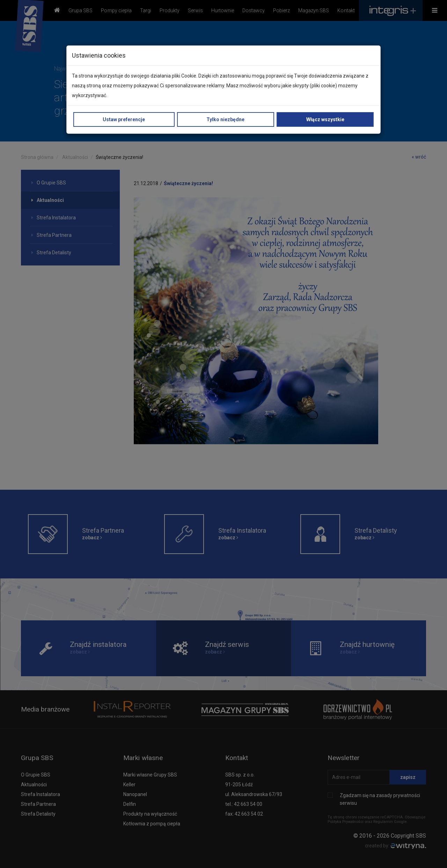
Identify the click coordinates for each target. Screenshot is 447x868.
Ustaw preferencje (124, 119)
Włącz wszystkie (325, 119)
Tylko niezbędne (225, 119)
